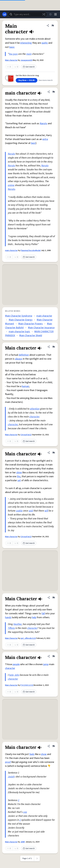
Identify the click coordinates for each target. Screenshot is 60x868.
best (33, 143)
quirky (45, 43)
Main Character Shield (31, 336)
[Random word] (44, 14)
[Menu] (56, 14)
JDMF (23, 842)
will (46, 511)
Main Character (11, 638)
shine (19, 473)
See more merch (46, 80)
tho (19, 476)
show (44, 754)
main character (11, 250)
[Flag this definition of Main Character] (54, 598)
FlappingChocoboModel (31, 250)
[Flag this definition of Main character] (53, 26)
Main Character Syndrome (19, 316)
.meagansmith (26, 60)
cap (25, 812)
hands (8, 617)
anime (11, 185)
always (19, 359)
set (19, 480)
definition (24, 355)
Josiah (11, 777)
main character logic (19, 332)
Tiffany (11, 628)
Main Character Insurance (41, 328)
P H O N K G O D (27, 685)
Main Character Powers (30, 324)
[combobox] (27, 14)
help (34, 617)
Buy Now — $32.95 (27, 80)
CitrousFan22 (26, 435)
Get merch (29, 67)
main (29, 54)
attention (35, 409)
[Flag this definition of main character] (54, 92)
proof (8, 762)
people (16, 664)
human (25, 386)
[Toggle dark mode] (50, 14)
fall (43, 614)
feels (32, 754)
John (17, 675)
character (34, 417)
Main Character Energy (21, 320)
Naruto (43, 123)
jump (46, 664)
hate (11, 675)
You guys (13, 54)
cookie (19, 511)
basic (12, 47)
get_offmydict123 (28, 638)
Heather (17, 624)
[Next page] (37, 858)
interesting (26, 43)
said (31, 511)
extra (45, 139)
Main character (11, 60)
